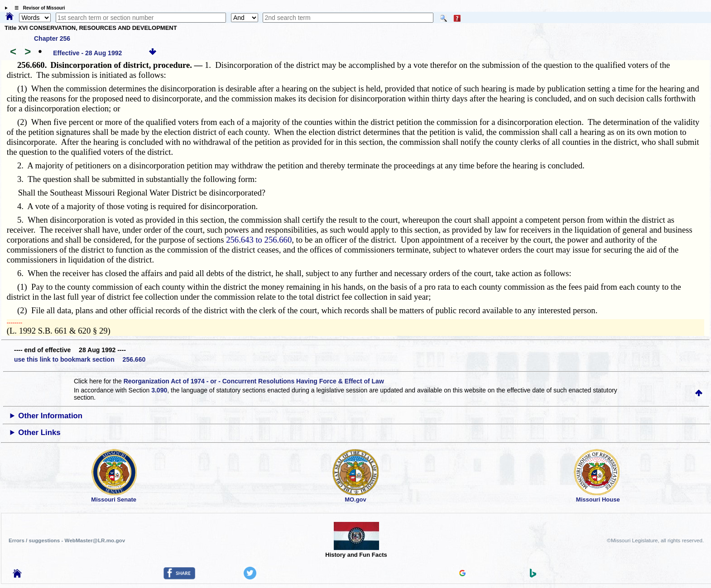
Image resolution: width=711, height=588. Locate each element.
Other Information (50, 416)
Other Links (39, 433)
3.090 (159, 390)
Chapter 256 (52, 38)
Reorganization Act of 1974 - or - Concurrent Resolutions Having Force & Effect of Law (254, 381)
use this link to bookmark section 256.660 (80, 359)
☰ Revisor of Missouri (38, 8)
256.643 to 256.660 (259, 240)
